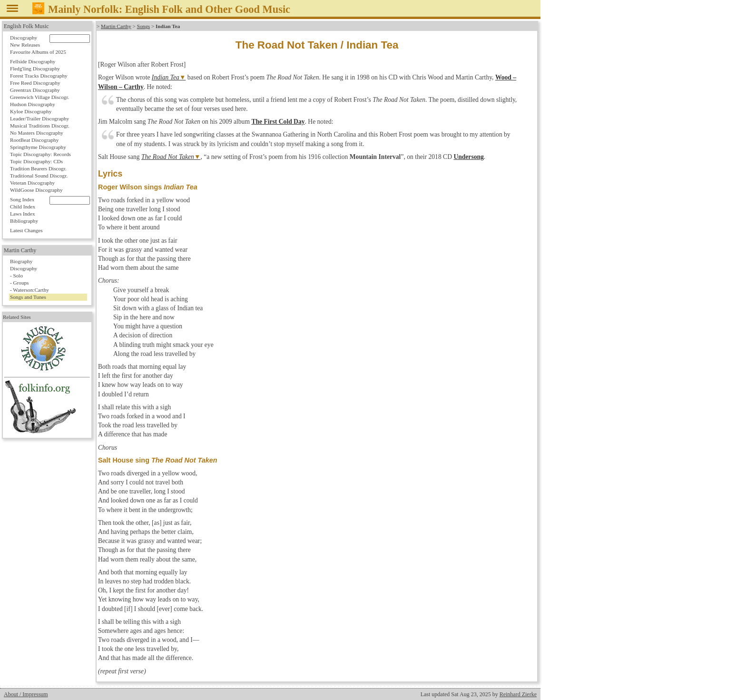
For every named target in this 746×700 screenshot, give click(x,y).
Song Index (22, 199)
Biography (21, 261)
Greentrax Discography (35, 90)
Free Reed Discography (35, 83)
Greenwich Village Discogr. (39, 97)
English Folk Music (26, 26)
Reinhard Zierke (518, 694)
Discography (24, 38)
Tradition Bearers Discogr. (38, 168)
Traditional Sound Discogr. (39, 176)
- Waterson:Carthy (29, 290)
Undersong (468, 157)
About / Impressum (26, 694)
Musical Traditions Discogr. (40, 126)
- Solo (16, 276)
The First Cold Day (278, 122)
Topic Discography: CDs (36, 161)
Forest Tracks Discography (39, 76)
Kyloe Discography (31, 111)
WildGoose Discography (36, 190)
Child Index (23, 207)
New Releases (25, 45)
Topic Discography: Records (40, 154)
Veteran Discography (32, 183)
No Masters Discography (37, 133)
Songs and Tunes (28, 297)
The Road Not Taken (168, 157)
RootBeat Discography (34, 140)
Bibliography (24, 221)
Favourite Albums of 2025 (38, 52)
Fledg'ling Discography (35, 69)
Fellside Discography (33, 61)
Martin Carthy (116, 26)
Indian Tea (166, 77)
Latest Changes (26, 230)
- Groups (19, 283)
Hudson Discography (33, 104)
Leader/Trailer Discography (39, 118)
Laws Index (23, 214)
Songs (143, 26)
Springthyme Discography (38, 147)
